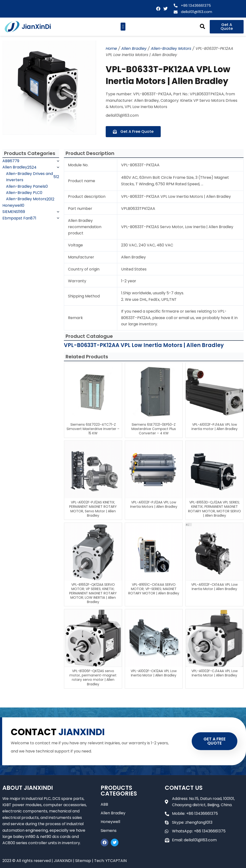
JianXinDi (36, 27)
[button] (123, 27)
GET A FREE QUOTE (215, 741)
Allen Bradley (134, 48)
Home (111, 48)
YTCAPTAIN (116, 861)
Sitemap (83, 861)
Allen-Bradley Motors (171, 48)
